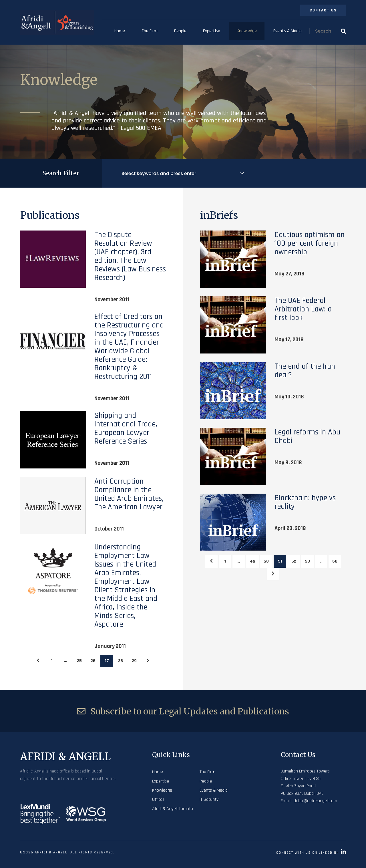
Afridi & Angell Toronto (173, 809)
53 (307, 561)
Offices (158, 800)
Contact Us (323, 10)
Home (120, 31)
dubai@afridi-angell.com (315, 801)
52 (294, 561)
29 (134, 661)
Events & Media (288, 31)
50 (266, 561)
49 (253, 561)
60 (335, 561)
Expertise (212, 31)
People (180, 31)
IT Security (209, 800)
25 (79, 661)
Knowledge (247, 31)
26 (93, 661)
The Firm (150, 31)
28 (121, 661)
